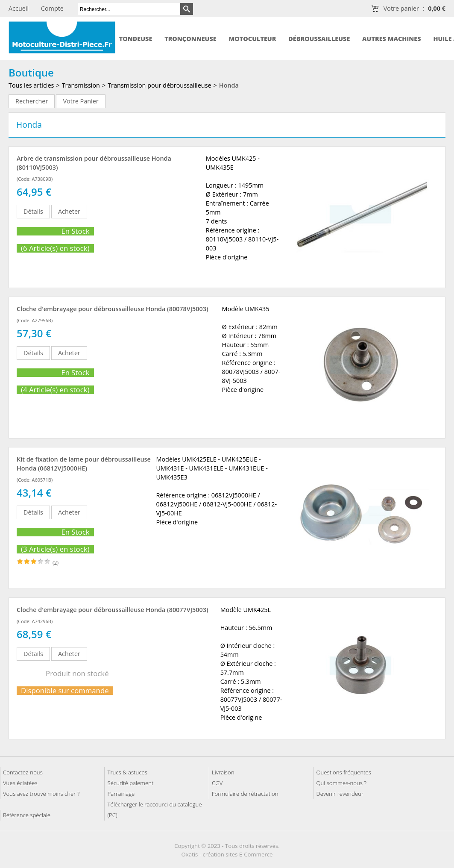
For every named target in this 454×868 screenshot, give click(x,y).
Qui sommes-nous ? (341, 783)
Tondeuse (136, 39)
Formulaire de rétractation (245, 794)
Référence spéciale (27, 815)
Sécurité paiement (130, 783)
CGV (217, 783)
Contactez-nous (23, 772)
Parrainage (121, 794)
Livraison (223, 772)
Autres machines (391, 39)
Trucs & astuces (127, 772)
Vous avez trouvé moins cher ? (41, 794)
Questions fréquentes (344, 772)
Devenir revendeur (340, 794)
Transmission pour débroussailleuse (159, 85)
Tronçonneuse (190, 39)
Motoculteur (252, 39)
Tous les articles (31, 85)
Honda (229, 85)
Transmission (81, 85)
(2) (56, 563)
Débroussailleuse (319, 39)
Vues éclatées (20, 783)
